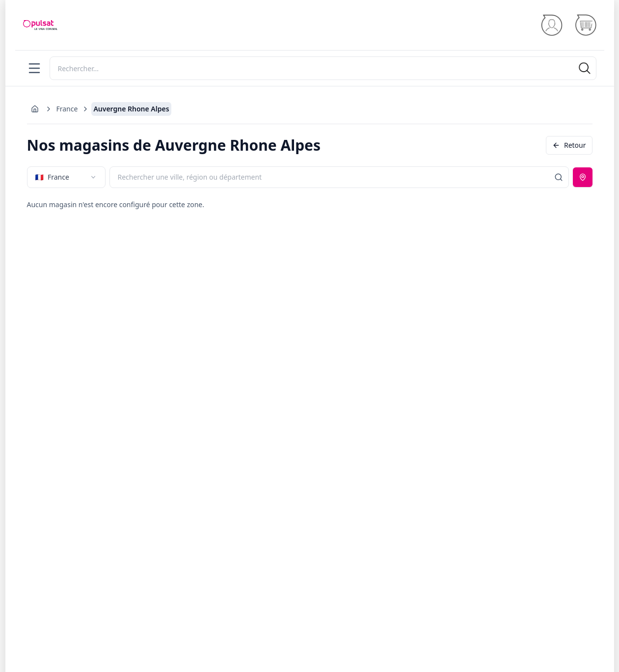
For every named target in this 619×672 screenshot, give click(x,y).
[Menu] (34, 68)
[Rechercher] (323, 68)
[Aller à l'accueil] (35, 109)
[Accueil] (40, 25)
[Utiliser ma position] (583, 177)
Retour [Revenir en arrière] (569, 145)
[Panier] (585, 25)
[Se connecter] (552, 25)
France (67, 109)
